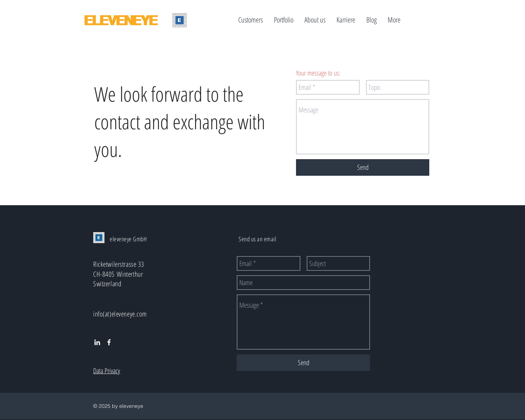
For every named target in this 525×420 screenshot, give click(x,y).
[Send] (363, 167)
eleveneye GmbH (128, 239)
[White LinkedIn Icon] (97, 342)
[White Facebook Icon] (109, 342)
